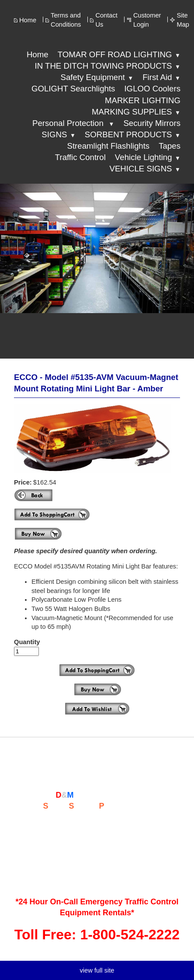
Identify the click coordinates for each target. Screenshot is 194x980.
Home (28, 20)
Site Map (183, 20)
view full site (97, 970)
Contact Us (106, 20)
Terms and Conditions (66, 20)
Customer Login (147, 20)
